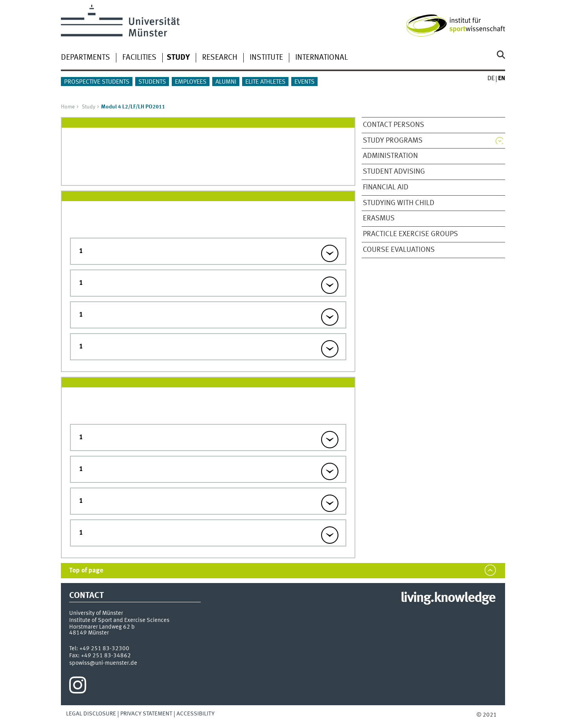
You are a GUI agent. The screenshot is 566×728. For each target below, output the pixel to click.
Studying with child (399, 203)
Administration (390, 156)
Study (88, 107)
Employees (191, 82)
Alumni (226, 82)
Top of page (86, 571)
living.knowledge (448, 598)
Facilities (139, 58)
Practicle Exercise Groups (410, 234)
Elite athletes (265, 82)
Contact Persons (393, 125)
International (322, 58)
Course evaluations (399, 250)
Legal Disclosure (91, 714)
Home (68, 107)
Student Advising (394, 172)
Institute (266, 58)
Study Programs (393, 141)
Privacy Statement (146, 714)
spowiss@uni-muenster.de (103, 663)
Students (152, 82)
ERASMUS (379, 218)
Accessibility (196, 714)
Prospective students (97, 82)
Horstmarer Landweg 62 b (102, 627)
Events (304, 82)
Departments (85, 58)
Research (220, 58)
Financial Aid (386, 187)
